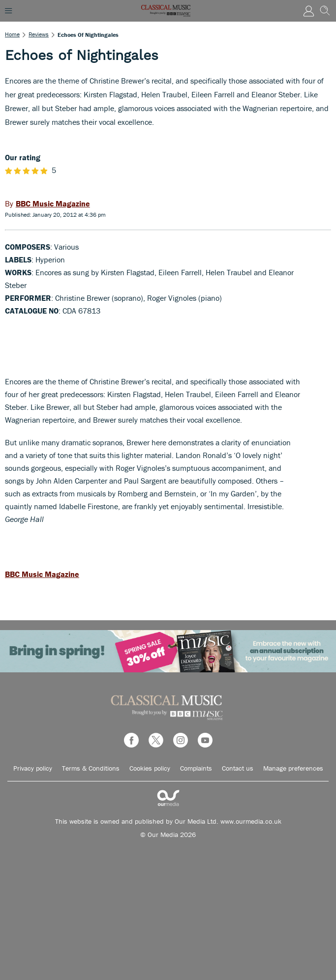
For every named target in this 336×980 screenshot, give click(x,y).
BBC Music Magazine (42, 574)
